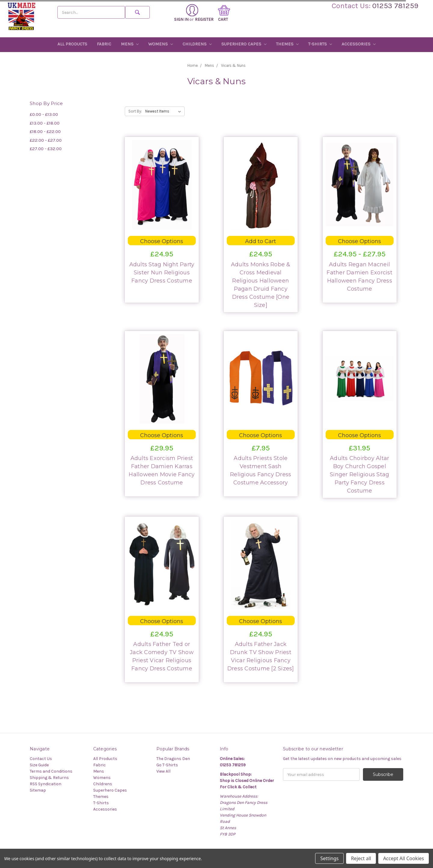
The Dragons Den (173, 759)
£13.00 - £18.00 (45, 123)
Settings (329, 858)
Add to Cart (261, 241)
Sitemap (38, 790)
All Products (72, 44)
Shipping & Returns (49, 778)
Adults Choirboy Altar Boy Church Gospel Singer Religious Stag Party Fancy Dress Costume (359, 474)
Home (193, 65)
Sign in (186, 13)
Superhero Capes (244, 44)
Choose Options (162, 241)
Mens (130, 44)
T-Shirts (320, 44)
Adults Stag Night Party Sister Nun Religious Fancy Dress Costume (162, 273)
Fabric (104, 44)
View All (163, 771)
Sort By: (135, 111)
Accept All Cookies (404, 858)
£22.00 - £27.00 (46, 140)
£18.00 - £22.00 (45, 131)
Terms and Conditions (51, 771)
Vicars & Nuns (233, 65)
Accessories (359, 44)
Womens (161, 44)
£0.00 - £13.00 (44, 114)
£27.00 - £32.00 (46, 149)
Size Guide (39, 765)
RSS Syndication (46, 784)
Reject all (361, 858)
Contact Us (41, 759)
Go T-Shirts (167, 765)
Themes (287, 44)
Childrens (197, 44)
